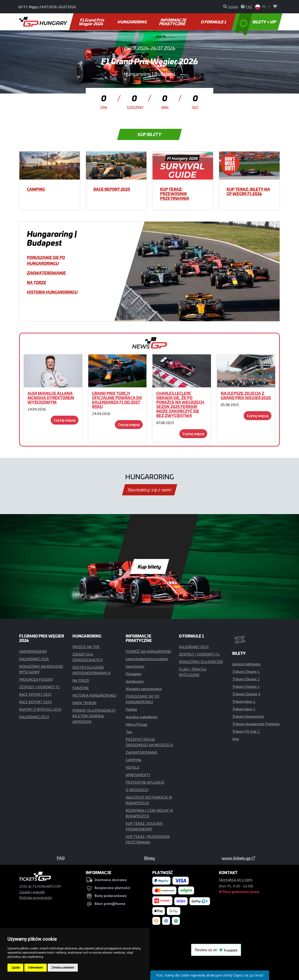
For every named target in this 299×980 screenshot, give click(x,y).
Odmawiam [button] (36, 968)
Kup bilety (149, 134)
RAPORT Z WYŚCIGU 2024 (40, 709)
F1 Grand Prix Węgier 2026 (92, 22)
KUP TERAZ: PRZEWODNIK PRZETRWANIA (175, 194)
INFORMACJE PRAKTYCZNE (173, 22)
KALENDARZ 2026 (34, 659)
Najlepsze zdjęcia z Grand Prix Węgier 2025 (246, 395)
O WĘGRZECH (137, 790)
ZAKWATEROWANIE (46, 273)
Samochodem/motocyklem (147, 659)
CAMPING (36, 189)
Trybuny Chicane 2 (246, 679)
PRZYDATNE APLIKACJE (145, 782)
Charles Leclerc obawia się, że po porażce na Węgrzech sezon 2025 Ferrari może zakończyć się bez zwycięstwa (180, 404)
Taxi (129, 732)
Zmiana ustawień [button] (63, 968)
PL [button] (261, 7)
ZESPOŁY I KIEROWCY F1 (39, 687)
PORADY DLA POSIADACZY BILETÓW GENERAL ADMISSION (94, 716)
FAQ (61, 858)
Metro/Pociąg (136, 724)
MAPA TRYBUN (84, 703)
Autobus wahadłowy (142, 717)
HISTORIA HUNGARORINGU (52, 292)
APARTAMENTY (138, 775)
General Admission (246, 664)
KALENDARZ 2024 (34, 717)
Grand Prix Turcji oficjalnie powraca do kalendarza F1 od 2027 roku (117, 400)
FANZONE (81, 688)
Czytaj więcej (65, 420)
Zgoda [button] (15, 968)
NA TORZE (37, 282)
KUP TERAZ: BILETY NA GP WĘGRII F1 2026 (248, 191)
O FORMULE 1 (214, 22)
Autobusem (135, 681)
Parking (131, 709)
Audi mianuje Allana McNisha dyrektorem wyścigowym (51, 398)
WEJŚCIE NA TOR (86, 647)
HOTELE (132, 767)
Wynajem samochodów (144, 689)
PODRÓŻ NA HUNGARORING (148, 651)
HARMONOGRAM (33, 651)
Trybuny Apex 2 (244, 709)
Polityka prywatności (36, 897)
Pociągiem (134, 674)
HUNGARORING (132, 22)
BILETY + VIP (256, 22)
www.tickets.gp (238, 858)
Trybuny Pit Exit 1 (246, 731)
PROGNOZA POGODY (36, 679)
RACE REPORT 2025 (112, 189)
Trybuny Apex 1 (244, 701)
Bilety (149, 858)
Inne (236, 739)
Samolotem (135, 666)
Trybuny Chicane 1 (246, 671)
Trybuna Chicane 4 (246, 694)
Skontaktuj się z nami (149, 490)
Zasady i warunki (32, 892)
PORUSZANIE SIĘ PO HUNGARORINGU (46, 260)
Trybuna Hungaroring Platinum (256, 724)
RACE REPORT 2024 (35, 702)
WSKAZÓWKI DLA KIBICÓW (201, 662)
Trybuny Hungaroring (248, 716)
